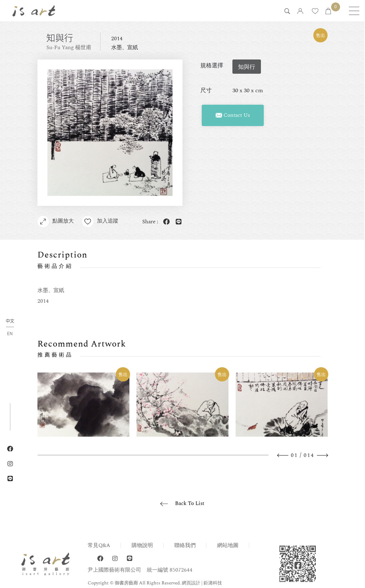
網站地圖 (228, 545)
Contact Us (233, 115)
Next (322, 455)
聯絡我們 (185, 545)
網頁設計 (191, 583)
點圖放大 (56, 222)
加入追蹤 (101, 222)
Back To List (190, 503)
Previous (283, 455)
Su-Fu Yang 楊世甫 (69, 48)
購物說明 (142, 545)
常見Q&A (99, 545)
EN (10, 333)
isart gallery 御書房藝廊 (34, 11)
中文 (10, 321)
